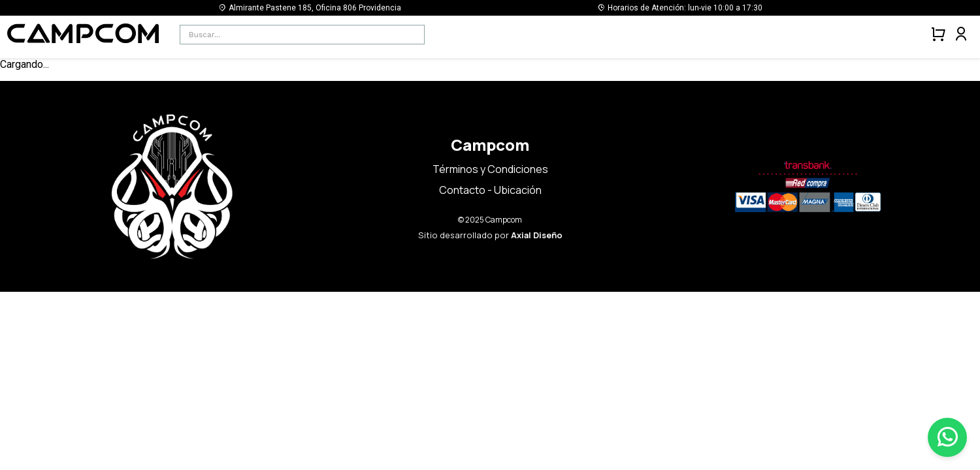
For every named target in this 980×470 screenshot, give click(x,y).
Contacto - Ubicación (490, 190)
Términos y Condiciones (490, 169)
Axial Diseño (537, 235)
